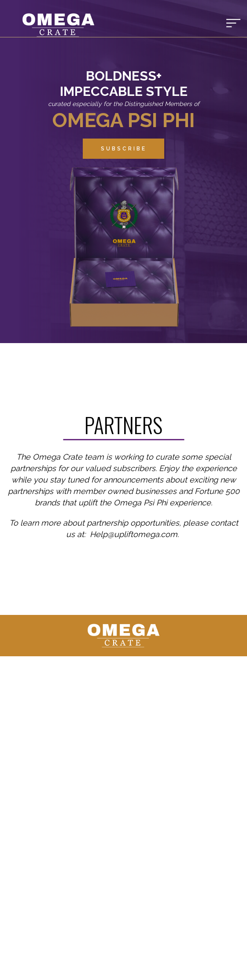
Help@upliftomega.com (134, 534)
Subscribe (124, 149)
